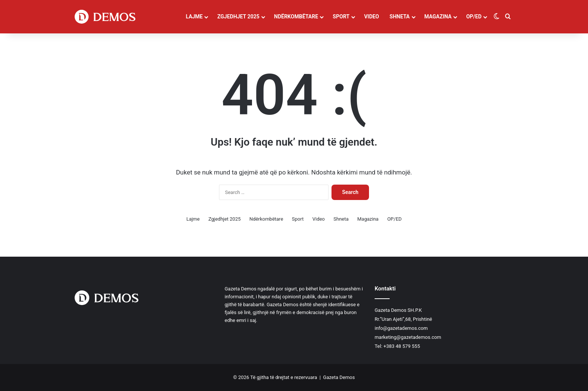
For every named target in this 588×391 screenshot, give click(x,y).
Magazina (438, 17)
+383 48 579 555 (402, 346)
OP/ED (474, 17)
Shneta (400, 17)
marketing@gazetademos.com (408, 337)
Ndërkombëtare (296, 17)
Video (372, 17)
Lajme (194, 17)
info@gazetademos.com (401, 328)
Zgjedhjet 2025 (238, 17)
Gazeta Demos (339, 377)
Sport (341, 17)
